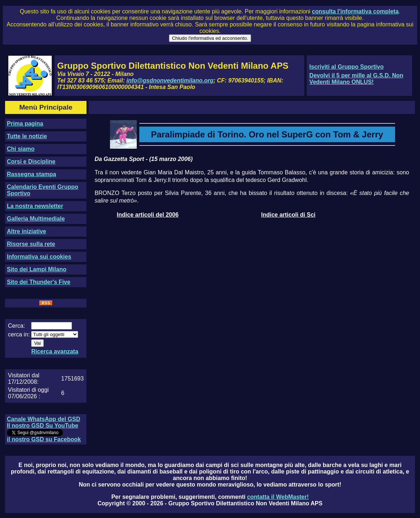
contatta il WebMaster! (278, 497)
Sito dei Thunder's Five (39, 282)
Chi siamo (21, 149)
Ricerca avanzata (55, 351)
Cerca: (16, 326)
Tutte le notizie (27, 136)
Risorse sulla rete (31, 244)
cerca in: (19, 334)
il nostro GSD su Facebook (44, 439)
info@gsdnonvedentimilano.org (170, 80)
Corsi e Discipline (31, 162)
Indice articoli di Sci (288, 215)
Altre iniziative (26, 231)
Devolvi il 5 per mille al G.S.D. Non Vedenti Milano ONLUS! (356, 79)
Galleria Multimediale (36, 219)
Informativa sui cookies (39, 257)
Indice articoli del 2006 (148, 215)
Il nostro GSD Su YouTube (43, 426)
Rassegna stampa (31, 174)
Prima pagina (25, 124)
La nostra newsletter (35, 206)
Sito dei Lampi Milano (37, 269)
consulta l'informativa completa (355, 11)
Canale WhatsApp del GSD (44, 419)
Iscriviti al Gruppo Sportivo (346, 67)
